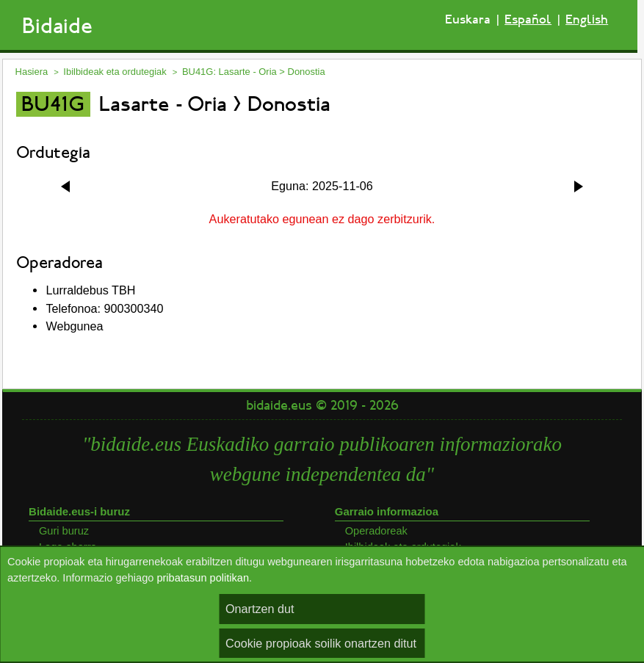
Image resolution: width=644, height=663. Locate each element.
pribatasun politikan (203, 578)
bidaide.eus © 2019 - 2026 (322, 405)
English (587, 19)
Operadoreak (376, 531)
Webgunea (74, 326)
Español (528, 19)
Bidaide (57, 26)
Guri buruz (64, 531)
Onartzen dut (260, 609)
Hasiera (32, 72)
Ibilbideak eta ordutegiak (115, 72)
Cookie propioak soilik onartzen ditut (321, 643)
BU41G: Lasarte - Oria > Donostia (254, 72)
